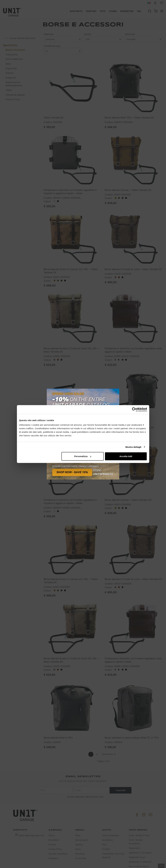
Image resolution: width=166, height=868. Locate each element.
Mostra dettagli (133, 447)
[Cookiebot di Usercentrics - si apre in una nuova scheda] (134, 409)
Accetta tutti (126, 456)
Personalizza (83, 456)
